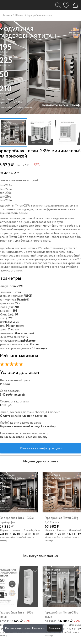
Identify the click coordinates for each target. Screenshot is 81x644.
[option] (13, 132)
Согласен (55, 628)
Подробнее (39, 628)
